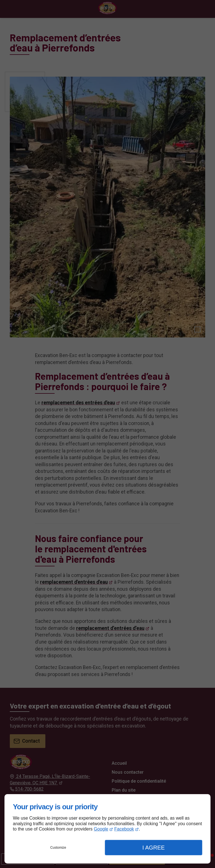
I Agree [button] (153, 848)
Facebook (124, 829)
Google (101, 829)
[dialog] (107, 829)
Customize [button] (58, 848)
